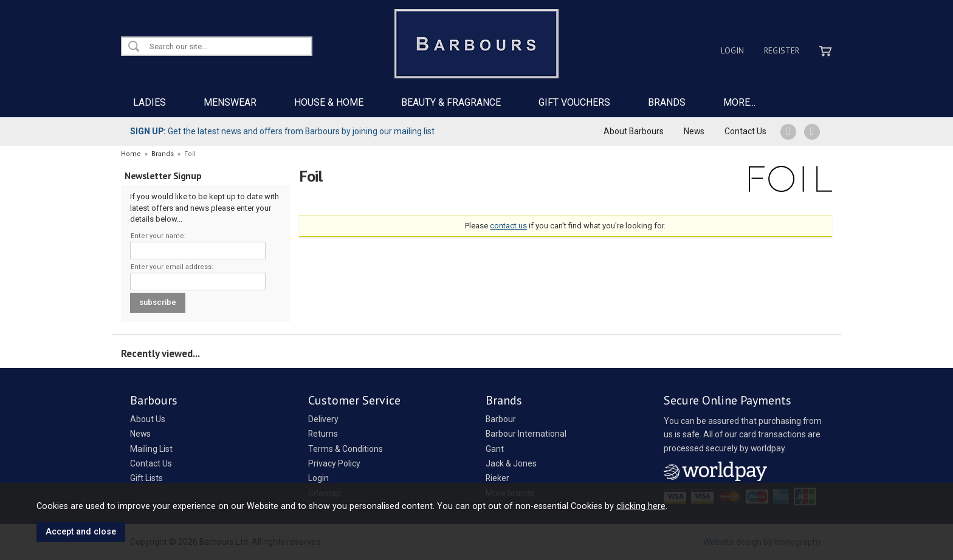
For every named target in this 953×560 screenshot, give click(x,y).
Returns (323, 434)
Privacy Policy (334, 463)
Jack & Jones (511, 463)
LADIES (150, 102)
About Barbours (634, 131)
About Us (148, 419)
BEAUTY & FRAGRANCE (451, 102)
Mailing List (151, 449)
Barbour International (526, 434)
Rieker (497, 478)
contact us (508, 226)
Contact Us (745, 131)
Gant (495, 449)
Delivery (323, 419)
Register (782, 50)
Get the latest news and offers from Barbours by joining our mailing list (282, 131)
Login (732, 50)
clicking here (641, 506)
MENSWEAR (230, 102)
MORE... (739, 102)
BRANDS (667, 102)
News (694, 131)
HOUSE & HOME (329, 102)
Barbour (501, 419)
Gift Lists (146, 478)
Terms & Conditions (346, 449)
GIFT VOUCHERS (574, 102)
